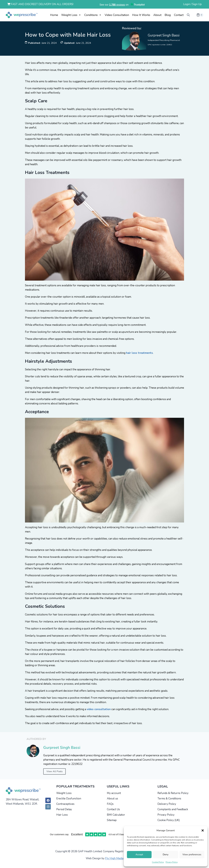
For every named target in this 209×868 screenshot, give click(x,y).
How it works (141, 15)
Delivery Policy (167, 804)
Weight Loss (71, 15)
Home (54, 15)
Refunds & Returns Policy (173, 793)
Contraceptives (65, 804)
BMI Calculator (116, 815)
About (157, 15)
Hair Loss (62, 815)
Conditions (93, 15)
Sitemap (112, 820)
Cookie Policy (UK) (169, 820)
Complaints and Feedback (173, 809)
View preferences (192, 854)
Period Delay (64, 809)
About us (112, 799)
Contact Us (113, 809)
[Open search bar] (188, 15)
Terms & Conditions (169, 799)
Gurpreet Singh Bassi (164, 35)
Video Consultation (117, 15)
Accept (139, 854)
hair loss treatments (139, 353)
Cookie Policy (158, 862)
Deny (166, 854)
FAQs (110, 804)
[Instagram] (48, 807)
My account (114, 793)
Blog (168, 15)
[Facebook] (48, 800)
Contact (179, 15)
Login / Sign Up (192, 4)
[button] (203, 830)
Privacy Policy (172, 862)
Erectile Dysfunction (69, 799)
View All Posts (54, 771)
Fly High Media (114, 858)
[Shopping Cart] (197, 15)
